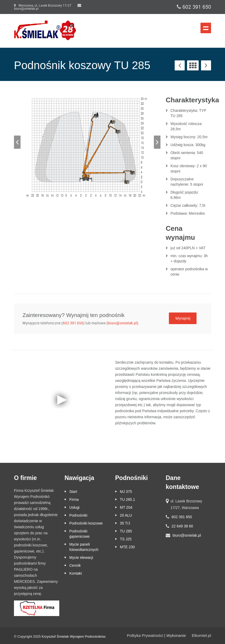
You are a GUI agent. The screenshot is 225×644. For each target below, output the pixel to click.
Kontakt (75, 573)
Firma (74, 499)
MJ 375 (126, 492)
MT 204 (126, 507)
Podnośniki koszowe (86, 523)
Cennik (75, 565)
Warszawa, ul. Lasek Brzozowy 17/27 (43, 6)
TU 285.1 (128, 499)
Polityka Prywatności (145, 635)
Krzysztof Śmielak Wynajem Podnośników (73, 636)
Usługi (74, 507)
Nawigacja (206, 28)
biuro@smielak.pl (122, 323)
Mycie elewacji (81, 558)
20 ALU (126, 515)
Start (73, 492)
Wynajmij (183, 318)
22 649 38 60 (182, 526)
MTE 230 (127, 547)
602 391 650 (194, 7)
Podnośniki (78, 515)
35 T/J (125, 523)
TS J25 (126, 539)
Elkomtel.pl (201, 635)
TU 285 (126, 531)
